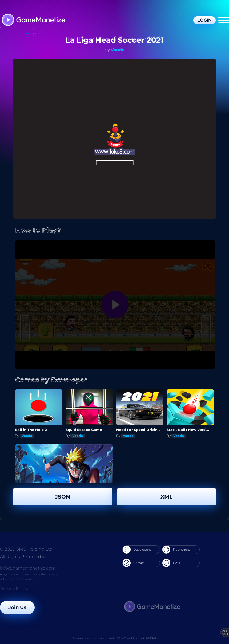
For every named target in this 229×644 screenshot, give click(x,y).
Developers (137, 550)
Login (204, 20)
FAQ (171, 563)
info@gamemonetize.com (28, 568)
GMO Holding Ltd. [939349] (138, 638)
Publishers (176, 550)
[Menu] (224, 20)
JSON (63, 497)
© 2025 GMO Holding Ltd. (27, 549)
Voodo (118, 50)
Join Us (17, 607)
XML (166, 497)
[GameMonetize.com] (33, 20)
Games (134, 563)
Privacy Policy (14, 589)
